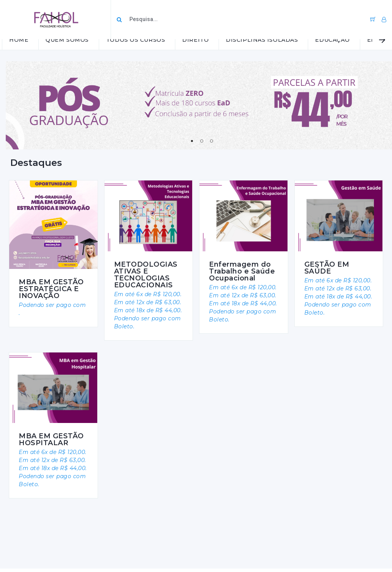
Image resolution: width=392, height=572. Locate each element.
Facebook (25, 550)
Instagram (25, 541)
